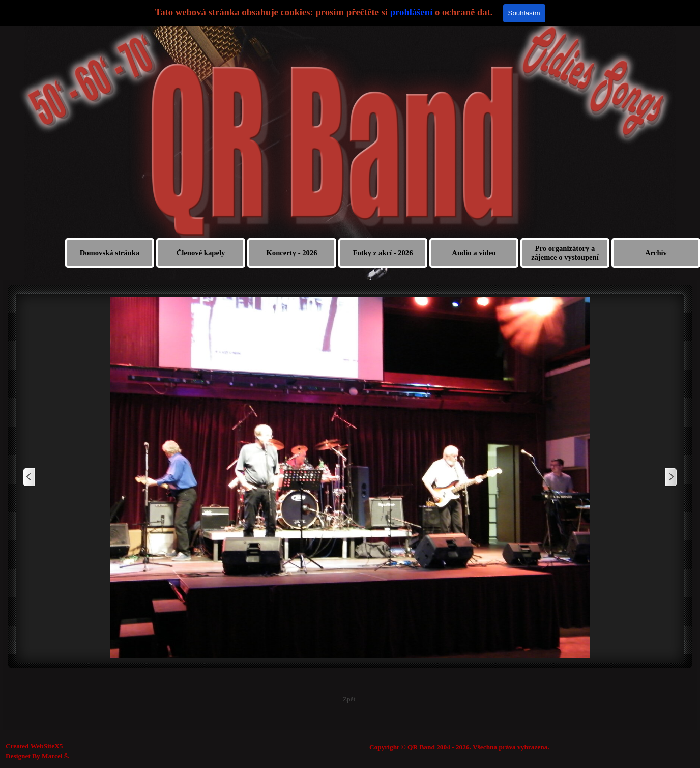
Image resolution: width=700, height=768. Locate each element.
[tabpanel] (507, 747)
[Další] (670, 478)
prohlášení (412, 12)
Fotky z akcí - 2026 (383, 253)
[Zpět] (30, 478)
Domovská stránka (110, 253)
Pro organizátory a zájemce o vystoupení (565, 253)
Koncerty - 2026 (291, 253)
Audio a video (474, 253)
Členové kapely (201, 253)
